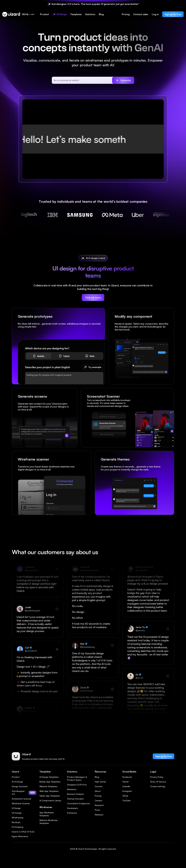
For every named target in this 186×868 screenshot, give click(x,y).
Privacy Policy (157, 777)
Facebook (127, 777)
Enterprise (72, 813)
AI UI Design (17, 782)
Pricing (126, 14)
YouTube (126, 800)
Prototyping (18, 827)
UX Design (17, 813)
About (98, 791)
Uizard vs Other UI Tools (23, 832)
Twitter (126, 782)
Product (16, 777)
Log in (155, 14)
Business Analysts (76, 794)
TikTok (125, 796)
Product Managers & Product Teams (77, 778)
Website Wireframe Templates (48, 822)
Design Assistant (20, 786)
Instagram (127, 791)
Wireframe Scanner (21, 803)
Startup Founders (75, 799)
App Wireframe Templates (47, 814)
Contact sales (141, 14)
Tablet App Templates (50, 796)
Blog (97, 777)
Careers (99, 800)
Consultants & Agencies (79, 803)
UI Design (16, 808)
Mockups (16, 822)
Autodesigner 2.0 (24, 793)
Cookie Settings (158, 786)
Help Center (100, 782)
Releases (99, 815)
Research (99, 805)
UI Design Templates (49, 777)
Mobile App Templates (50, 782)
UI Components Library (50, 800)
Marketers (72, 789)
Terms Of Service (158, 782)
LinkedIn (126, 786)
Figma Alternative (20, 836)
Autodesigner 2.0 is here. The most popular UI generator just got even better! (95, 4)
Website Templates (48, 786)
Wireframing (18, 818)
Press (97, 810)
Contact (99, 786)
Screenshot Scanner (22, 799)
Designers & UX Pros (77, 785)
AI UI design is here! (96, 258)
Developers (73, 808)
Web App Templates (49, 791)
